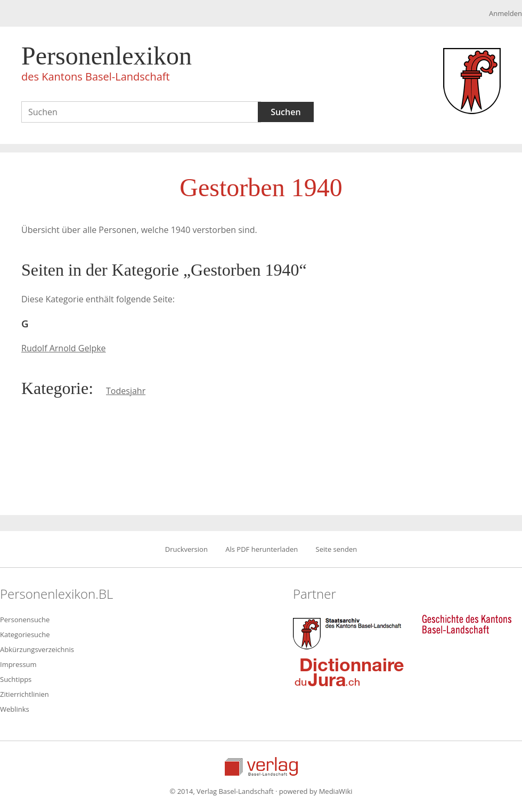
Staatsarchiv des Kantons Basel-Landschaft (349, 632)
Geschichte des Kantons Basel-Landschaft (467, 624)
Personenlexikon (107, 65)
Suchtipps (16, 679)
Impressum (18, 664)
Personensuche (25, 620)
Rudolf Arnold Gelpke (64, 348)
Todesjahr (126, 391)
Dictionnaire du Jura (349, 672)
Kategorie (55, 388)
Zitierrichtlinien (25, 694)
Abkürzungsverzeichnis (37, 649)
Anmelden (505, 13)
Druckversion (186, 549)
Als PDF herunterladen (262, 549)
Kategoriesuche (25, 634)
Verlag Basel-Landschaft (261, 766)
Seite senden (337, 549)
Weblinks (15, 709)
